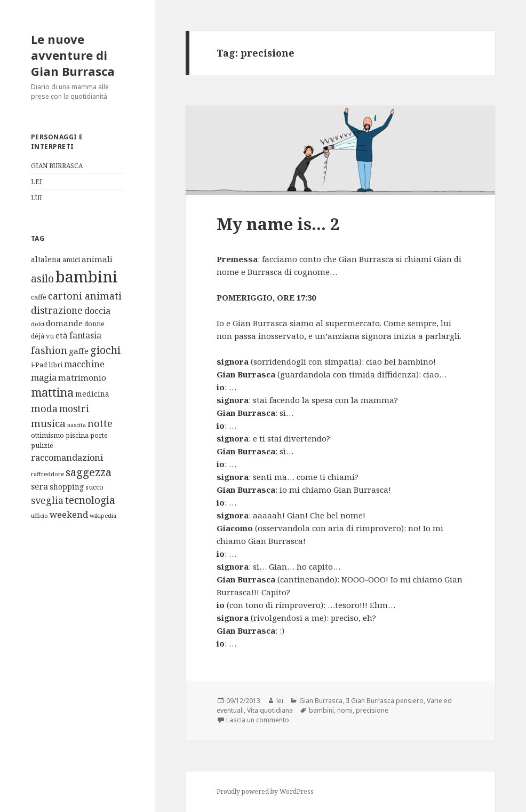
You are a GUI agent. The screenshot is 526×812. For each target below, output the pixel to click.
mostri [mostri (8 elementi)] (74, 408)
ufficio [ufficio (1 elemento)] (39, 516)
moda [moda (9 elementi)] (44, 408)
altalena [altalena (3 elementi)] (46, 259)
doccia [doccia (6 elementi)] (97, 310)
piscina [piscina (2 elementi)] (77, 435)
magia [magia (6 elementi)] (44, 377)
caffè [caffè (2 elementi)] (39, 297)
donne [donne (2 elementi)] (94, 324)
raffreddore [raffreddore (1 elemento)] (47, 474)
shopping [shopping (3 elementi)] (67, 487)
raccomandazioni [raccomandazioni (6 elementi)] (67, 457)
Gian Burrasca (321, 701)
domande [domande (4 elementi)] (64, 323)
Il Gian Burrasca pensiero (385, 701)
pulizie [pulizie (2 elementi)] (42, 446)
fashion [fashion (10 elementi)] (49, 350)
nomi (345, 710)
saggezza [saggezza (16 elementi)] (89, 472)
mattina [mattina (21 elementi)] (52, 392)
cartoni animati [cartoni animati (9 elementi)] (85, 296)
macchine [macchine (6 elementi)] (84, 364)
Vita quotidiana (270, 710)
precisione (372, 710)
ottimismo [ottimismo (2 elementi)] (47, 435)
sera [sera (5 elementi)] (39, 486)
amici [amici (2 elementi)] (71, 260)
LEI (37, 182)
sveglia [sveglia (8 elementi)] (47, 500)
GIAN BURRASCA (57, 166)
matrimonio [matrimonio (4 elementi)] (82, 377)
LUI (37, 198)
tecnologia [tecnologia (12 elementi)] (90, 500)
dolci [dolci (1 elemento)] (38, 324)
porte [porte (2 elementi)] (99, 435)
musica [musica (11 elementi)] (48, 423)
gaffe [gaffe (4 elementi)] (79, 351)
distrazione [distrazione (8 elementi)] (57, 310)
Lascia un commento (258, 720)
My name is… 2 (278, 224)
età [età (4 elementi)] (62, 335)
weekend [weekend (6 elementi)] (69, 514)
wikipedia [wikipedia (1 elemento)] (103, 516)
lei (280, 701)
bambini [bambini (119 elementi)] (87, 277)
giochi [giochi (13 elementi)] (105, 350)
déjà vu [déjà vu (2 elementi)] (42, 336)
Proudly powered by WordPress (265, 791)
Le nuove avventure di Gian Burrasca (73, 55)
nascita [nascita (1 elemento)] (77, 425)
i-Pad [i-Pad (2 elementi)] (39, 365)
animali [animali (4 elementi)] (97, 259)
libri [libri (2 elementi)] (55, 365)
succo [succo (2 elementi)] (94, 487)
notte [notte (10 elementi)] (100, 423)
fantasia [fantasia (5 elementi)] (85, 335)
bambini (321, 710)
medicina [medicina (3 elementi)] (92, 394)
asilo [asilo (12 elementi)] (42, 279)
